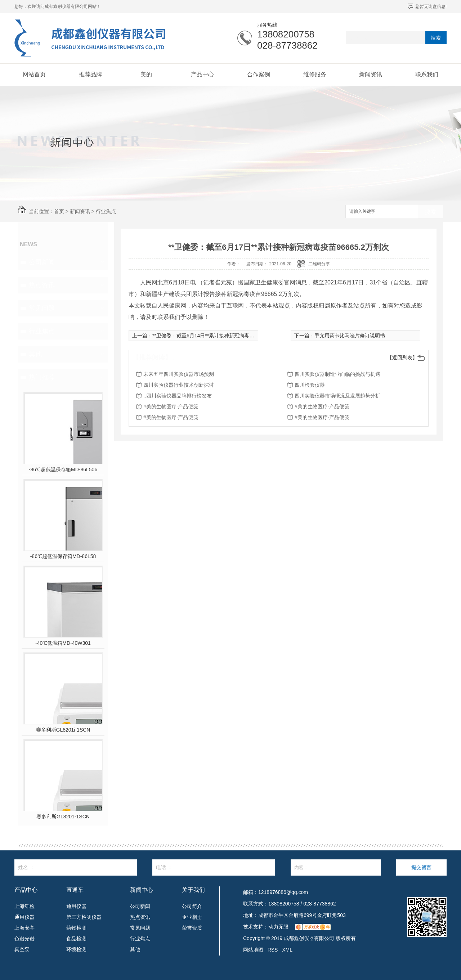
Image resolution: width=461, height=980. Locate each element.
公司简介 (192, 906)
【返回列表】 (402, 358)
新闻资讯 (371, 74)
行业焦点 (106, 211)
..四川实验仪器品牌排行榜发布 (178, 396)
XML (287, 950)
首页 (59, 211)
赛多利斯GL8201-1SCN (63, 817)
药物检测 (76, 928)
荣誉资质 (192, 928)
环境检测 (76, 949)
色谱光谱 (24, 939)
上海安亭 (24, 928)
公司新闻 (42, 262)
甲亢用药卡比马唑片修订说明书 (350, 336)
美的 (146, 74)
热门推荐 (42, 377)
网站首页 (34, 74)
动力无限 (278, 927)
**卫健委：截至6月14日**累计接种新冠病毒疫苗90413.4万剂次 (223, 336)
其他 (35, 354)
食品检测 (76, 939)
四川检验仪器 (310, 385)
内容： (336, 867)
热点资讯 (42, 285)
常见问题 (42, 308)
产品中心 (202, 74)
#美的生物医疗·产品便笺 (171, 406)
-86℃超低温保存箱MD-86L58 (63, 556)
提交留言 (421, 867)
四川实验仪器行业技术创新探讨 (179, 385)
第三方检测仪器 (84, 917)
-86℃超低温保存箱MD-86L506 (63, 469)
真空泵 (22, 949)
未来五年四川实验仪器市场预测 (179, 374)
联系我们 (427, 74)
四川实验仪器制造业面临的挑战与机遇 (337, 374)
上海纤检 (24, 906)
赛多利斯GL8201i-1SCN (63, 730)
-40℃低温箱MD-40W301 (63, 643)
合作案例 (259, 74)
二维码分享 (319, 264)
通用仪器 (24, 917)
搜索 (436, 38)
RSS (273, 950)
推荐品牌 (90, 74)
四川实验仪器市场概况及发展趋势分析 (337, 396)
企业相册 (192, 917)
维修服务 (315, 74)
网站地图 (253, 950)
